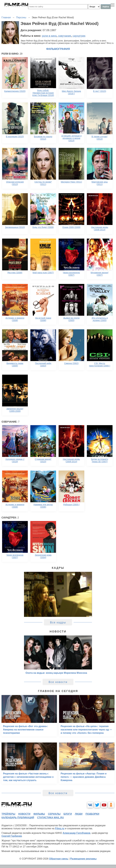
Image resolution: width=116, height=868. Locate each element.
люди (79, 814)
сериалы (54, 814)
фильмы (39, 814)
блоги (68, 814)
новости (24, 814)
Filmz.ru (60, 828)
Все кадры (58, 622)
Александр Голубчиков (77, 833)
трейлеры (8, 814)
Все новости (58, 682)
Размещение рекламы (83, 859)
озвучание (65, 36)
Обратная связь (59, 859)
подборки (92, 814)
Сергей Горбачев (12, 836)
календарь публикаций (18, 818)
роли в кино (49, 36)
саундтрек (79, 36)
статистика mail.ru (51, 818)
